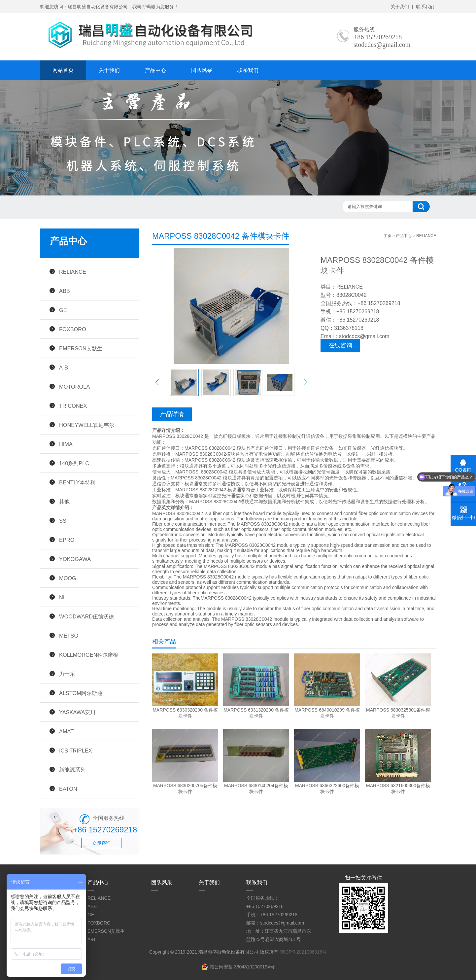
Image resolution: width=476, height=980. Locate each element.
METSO (69, 636)
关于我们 (400, 7)
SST (64, 521)
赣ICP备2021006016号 (303, 952)
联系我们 (425, 7)
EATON (68, 789)
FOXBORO (73, 329)
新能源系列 (72, 770)
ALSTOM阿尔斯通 (81, 693)
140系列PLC (74, 463)
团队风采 (202, 70)
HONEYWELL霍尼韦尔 (87, 425)
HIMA (66, 444)
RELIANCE (73, 272)
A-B (64, 367)
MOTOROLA (74, 387)
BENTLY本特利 (77, 482)
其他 (64, 502)
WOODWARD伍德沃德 (86, 616)
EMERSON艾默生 (81, 348)
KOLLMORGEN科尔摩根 (89, 655)
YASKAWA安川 (77, 712)
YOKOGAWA (75, 559)
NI (62, 597)
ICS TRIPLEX (76, 751)
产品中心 (155, 70)
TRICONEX (73, 406)
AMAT (66, 731)
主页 (388, 236)
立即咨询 (101, 843)
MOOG (68, 578)
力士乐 (67, 674)
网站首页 (63, 70)
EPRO (67, 540)
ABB (65, 291)
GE (63, 310)
